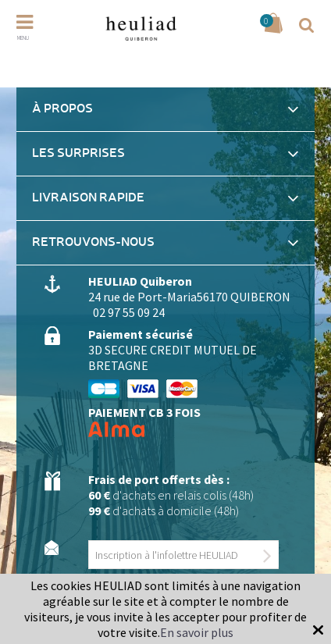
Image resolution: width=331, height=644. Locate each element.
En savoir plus (197, 632)
